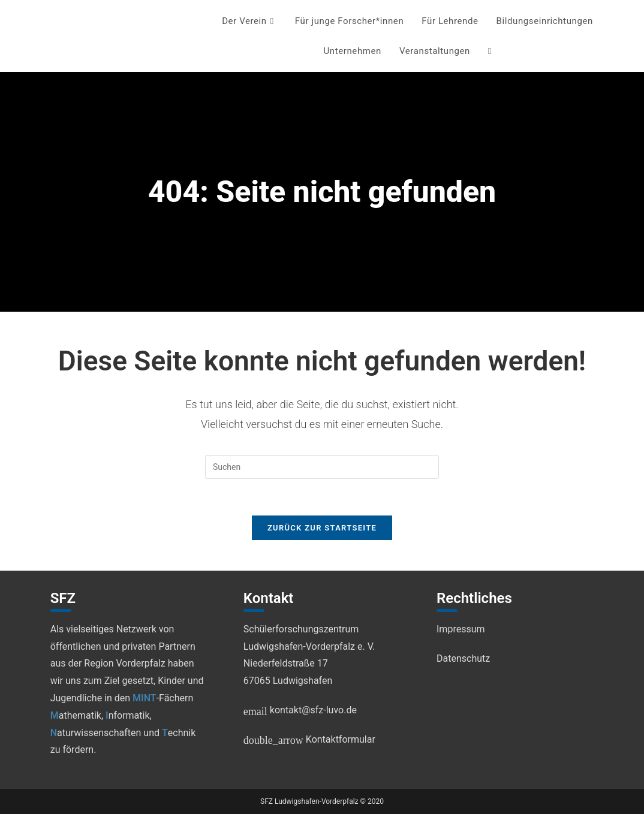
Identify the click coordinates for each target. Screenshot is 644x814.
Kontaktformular (309, 739)
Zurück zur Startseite (322, 528)
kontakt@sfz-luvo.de (300, 710)
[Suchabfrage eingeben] (322, 467)
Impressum (461, 629)
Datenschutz (463, 658)
